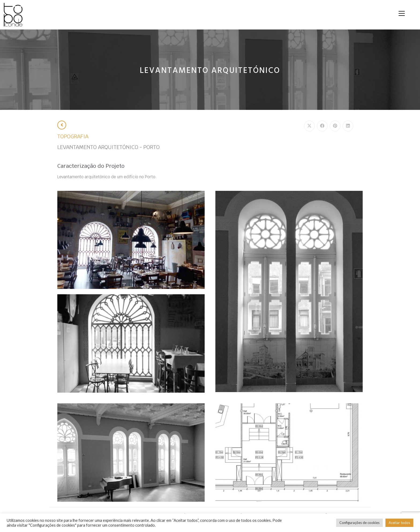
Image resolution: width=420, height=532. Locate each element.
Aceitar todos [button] (399, 523)
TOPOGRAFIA (73, 137)
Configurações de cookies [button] (359, 523)
